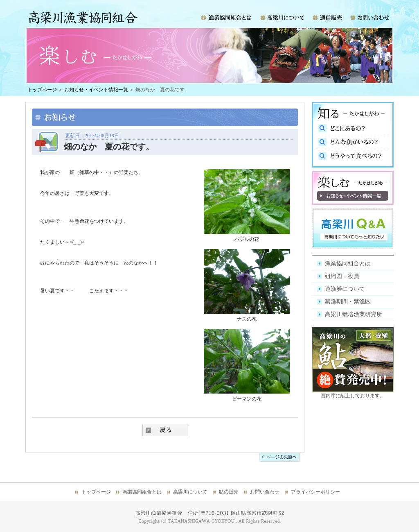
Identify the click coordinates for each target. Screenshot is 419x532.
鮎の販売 (229, 492)
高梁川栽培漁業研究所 (354, 314)
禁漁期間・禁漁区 (348, 302)
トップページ (42, 90)
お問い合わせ (265, 492)
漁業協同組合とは (348, 264)
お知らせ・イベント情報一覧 (96, 90)
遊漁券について (345, 289)
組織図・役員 (342, 276)
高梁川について (190, 492)
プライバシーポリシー (315, 492)
